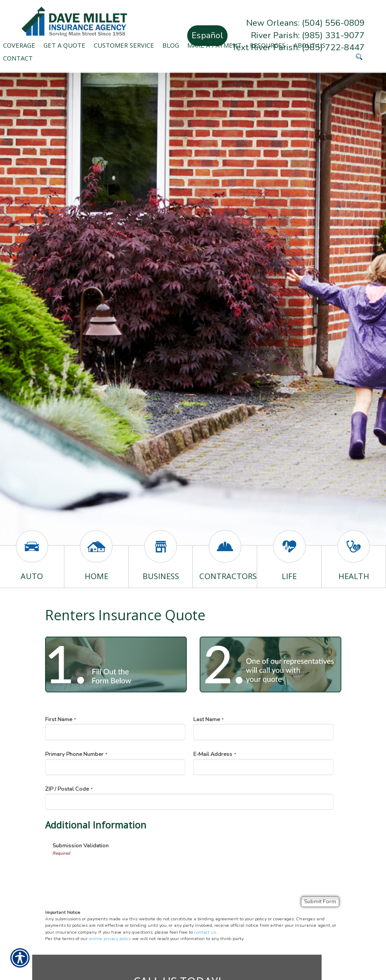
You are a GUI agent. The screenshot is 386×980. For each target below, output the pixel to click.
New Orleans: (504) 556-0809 (305, 23)
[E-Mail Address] (264, 767)
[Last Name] (264, 732)
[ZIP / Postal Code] (190, 802)
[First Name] (115, 732)
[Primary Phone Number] (115, 767)
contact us (205, 932)
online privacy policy (110, 939)
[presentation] (118, 873)
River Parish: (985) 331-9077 (308, 35)
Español (207, 35)
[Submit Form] (320, 902)
